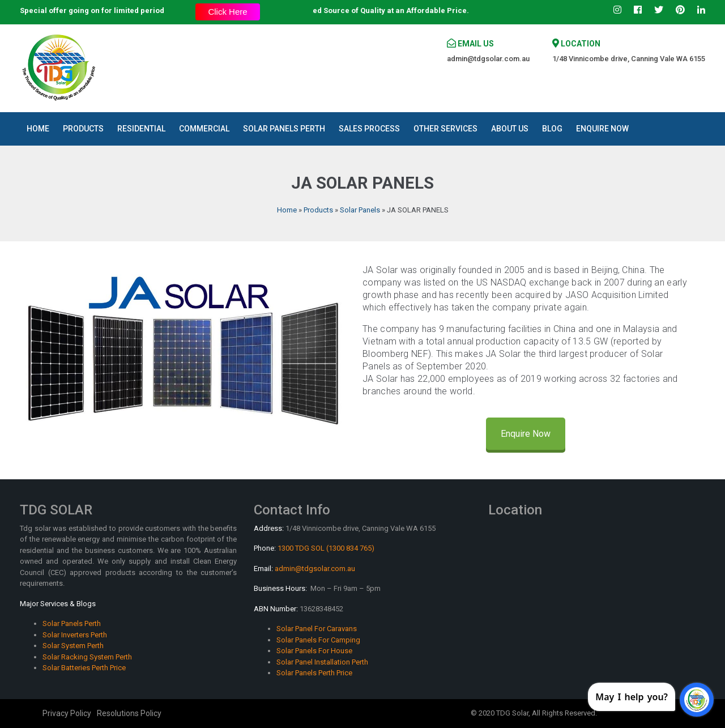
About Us (510, 129)
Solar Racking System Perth (87, 657)
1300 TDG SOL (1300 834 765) (326, 548)
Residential (141, 129)
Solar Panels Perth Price (314, 673)
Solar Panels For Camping (318, 640)
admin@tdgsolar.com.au (488, 59)
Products (83, 129)
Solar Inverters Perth (75, 635)
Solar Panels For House (314, 651)
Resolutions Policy (129, 713)
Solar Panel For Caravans (317, 629)
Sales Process (369, 129)
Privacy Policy (67, 713)
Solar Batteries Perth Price (84, 668)
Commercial (204, 129)
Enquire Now (602, 129)
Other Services (445, 129)
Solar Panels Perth (284, 129)
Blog (552, 129)
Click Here (227, 12)
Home (38, 129)
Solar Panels (360, 210)
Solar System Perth (73, 646)
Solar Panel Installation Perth (322, 662)
